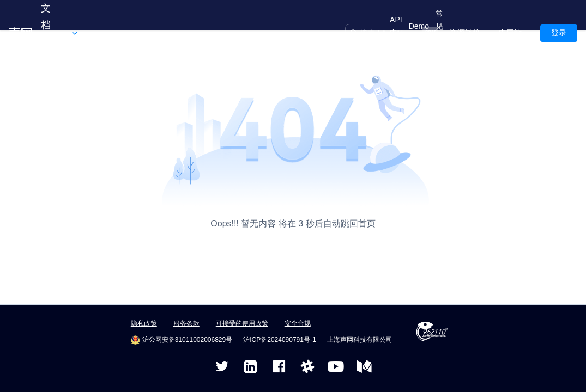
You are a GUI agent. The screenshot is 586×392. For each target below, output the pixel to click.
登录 (559, 33)
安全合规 (298, 323)
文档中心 (46, 33)
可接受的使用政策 (242, 323)
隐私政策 (144, 323)
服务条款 (186, 323)
